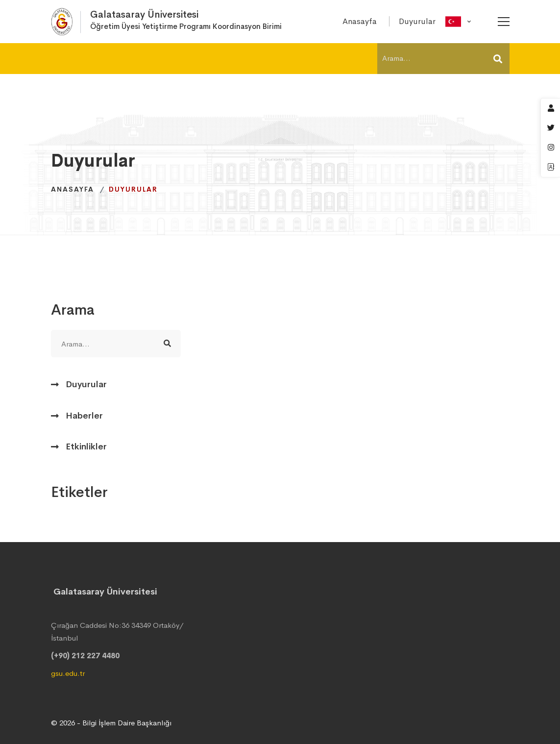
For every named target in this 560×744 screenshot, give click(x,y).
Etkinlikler (86, 446)
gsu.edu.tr (68, 673)
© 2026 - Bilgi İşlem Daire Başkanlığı (111, 723)
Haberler (84, 416)
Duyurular (86, 384)
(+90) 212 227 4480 (85, 656)
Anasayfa (73, 189)
